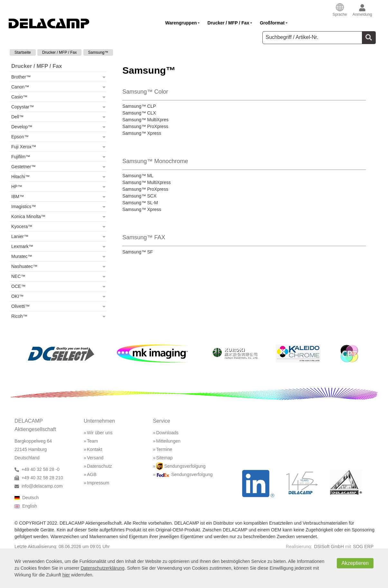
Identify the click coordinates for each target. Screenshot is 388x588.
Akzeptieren (355, 563)
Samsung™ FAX (144, 237)
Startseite (23, 52)
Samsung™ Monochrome (155, 161)
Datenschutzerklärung (102, 568)
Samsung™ (98, 52)
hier (66, 575)
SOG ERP (363, 547)
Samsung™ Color (145, 92)
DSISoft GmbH (329, 547)
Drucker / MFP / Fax (59, 52)
